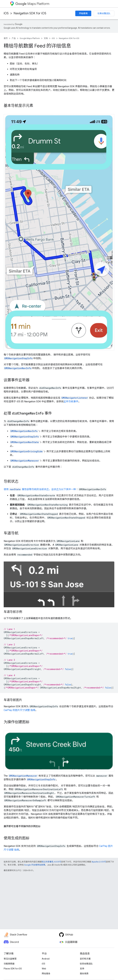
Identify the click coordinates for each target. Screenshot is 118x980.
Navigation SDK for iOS (30, 13)
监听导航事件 (71, 401)
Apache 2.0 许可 (99, 862)
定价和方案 (85, 959)
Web (44, 969)
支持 (82, 969)
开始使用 (83, 13)
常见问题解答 (10, 959)
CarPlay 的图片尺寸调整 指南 (20, 710)
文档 (46, 38)
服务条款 (84, 974)
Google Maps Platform (30, 38)
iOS (6, 13)
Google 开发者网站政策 (35, 865)
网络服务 (46, 974)
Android (46, 959)
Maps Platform (32, 4)
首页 (6, 38)
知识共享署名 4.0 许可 (51, 862)
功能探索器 (9, 964)
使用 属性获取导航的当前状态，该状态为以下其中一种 (40, 489)
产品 (14, 38)
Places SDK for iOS (13, 969)
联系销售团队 (104, 13)
